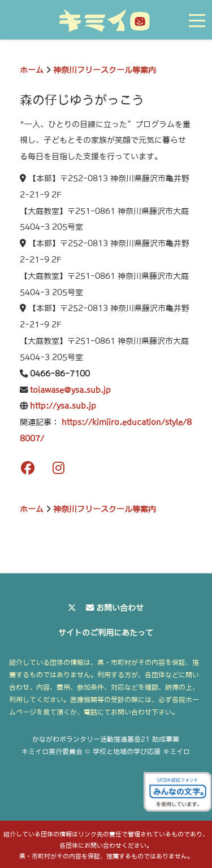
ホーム (32, 70)
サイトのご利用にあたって (106, 633)
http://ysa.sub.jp (63, 406)
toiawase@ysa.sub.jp (70, 390)
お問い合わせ (120, 608)
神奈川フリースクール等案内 (105, 70)
